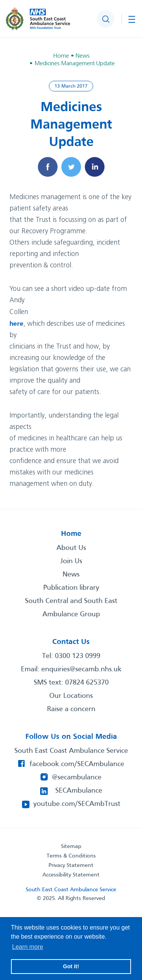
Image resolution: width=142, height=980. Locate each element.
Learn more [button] (28, 947)
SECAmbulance (79, 791)
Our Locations (71, 696)
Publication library (71, 588)
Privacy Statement (71, 865)
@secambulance (77, 777)
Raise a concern (71, 709)
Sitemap (71, 847)
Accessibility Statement (71, 875)
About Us (71, 548)
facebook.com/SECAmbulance (77, 764)
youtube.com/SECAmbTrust (77, 804)
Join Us (71, 561)
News (71, 575)
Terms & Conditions (71, 856)
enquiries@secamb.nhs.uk (81, 669)
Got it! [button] (71, 966)
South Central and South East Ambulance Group (71, 608)
